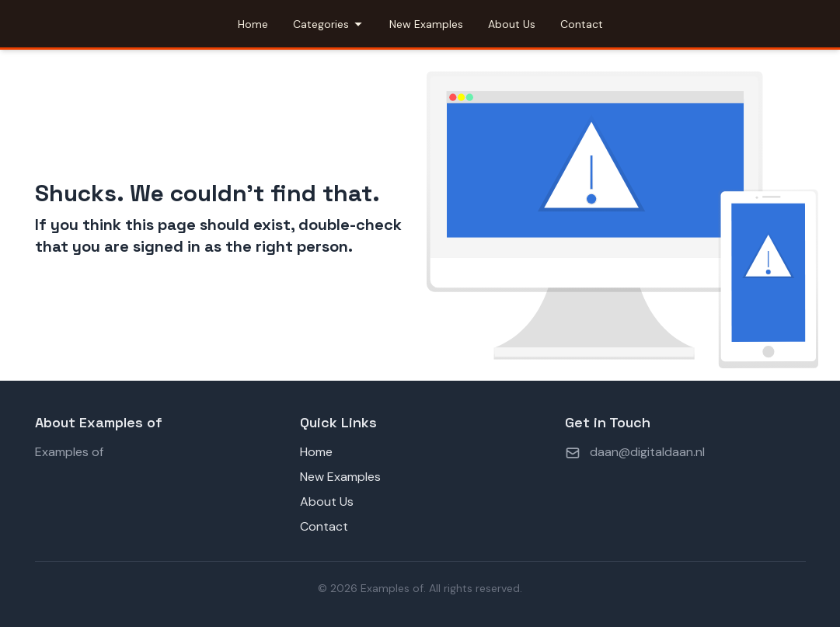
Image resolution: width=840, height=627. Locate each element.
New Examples (426, 24)
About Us (512, 24)
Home (253, 24)
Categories (329, 24)
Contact (582, 24)
